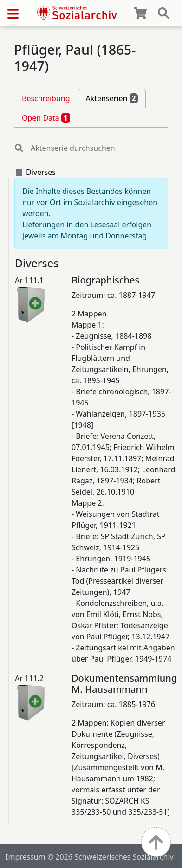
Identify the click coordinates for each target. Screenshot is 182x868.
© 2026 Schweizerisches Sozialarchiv (110, 857)
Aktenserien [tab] (112, 98)
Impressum (26, 857)
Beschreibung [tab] (46, 98)
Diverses (41, 172)
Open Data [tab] (46, 118)
